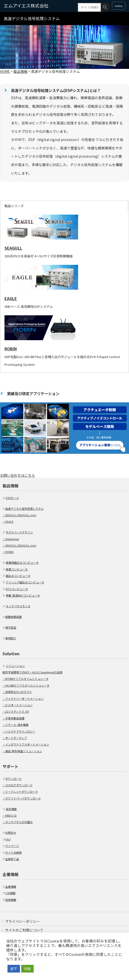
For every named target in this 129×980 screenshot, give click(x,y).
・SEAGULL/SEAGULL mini (19, 515)
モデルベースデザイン (19, 532)
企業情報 (11, 887)
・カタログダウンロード (18, 785)
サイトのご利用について (24, 930)
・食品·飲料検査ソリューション (22, 751)
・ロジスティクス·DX (16, 711)
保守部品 (11, 627)
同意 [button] (27, 969)
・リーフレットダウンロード (20, 792)
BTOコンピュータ (17, 589)
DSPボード (12, 498)
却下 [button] (14, 969)
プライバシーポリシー (22, 921)
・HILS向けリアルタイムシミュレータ (26, 685)
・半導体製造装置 (13, 718)
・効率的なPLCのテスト (17, 692)
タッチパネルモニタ (18, 606)
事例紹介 (11, 638)
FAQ (8, 839)
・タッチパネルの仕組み (18, 822)
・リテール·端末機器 (15, 725)
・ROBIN (8, 552)
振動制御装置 (13, 617)
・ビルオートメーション (18, 705)
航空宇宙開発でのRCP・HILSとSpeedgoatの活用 (32, 672)
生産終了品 (12, 859)
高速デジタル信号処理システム (24, 509)
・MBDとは (10, 815)
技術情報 (11, 809)
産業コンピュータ (17, 569)
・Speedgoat (11, 539)
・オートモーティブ (15, 738)
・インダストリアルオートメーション (26, 744)
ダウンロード (13, 779)
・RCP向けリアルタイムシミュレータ (25, 679)
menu (119, 6)
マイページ (12, 846)
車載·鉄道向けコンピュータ (23, 595)
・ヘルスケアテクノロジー (19, 731)
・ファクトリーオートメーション (23, 699)
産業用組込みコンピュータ (22, 562)
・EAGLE (8, 521)
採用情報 (11, 900)
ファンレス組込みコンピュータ (25, 582)
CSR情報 (10, 893)
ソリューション (15, 666)
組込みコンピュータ (18, 576)
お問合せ (11, 833)
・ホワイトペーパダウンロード (22, 798)
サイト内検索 (13, 852)
